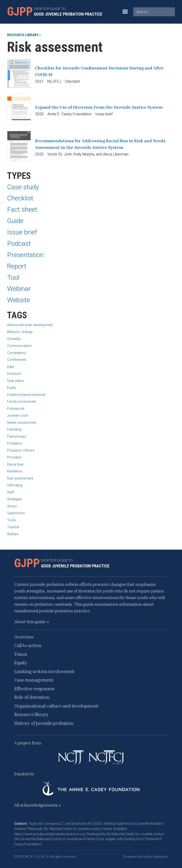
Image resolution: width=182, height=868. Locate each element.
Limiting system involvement (44, 671)
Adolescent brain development (30, 325)
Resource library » (24, 35)
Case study (23, 187)
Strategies (15, 499)
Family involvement (22, 402)
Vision (21, 654)
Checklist (20, 198)
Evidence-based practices (26, 395)
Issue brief (22, 232)
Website (19, 300)
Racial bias (15, 464)
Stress (12, 506)
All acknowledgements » (38, 805)
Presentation (25, 255)
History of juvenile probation (44, 723)
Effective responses (34, 689)
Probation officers (21, 451)
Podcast (19, 244)
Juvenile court (18, 416)
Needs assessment (22, 423)
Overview (24, 637)
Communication (19, 346)
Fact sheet (22, 209)
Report (17, 266)
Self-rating (15, 485)
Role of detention (32, 697)
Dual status (16, 381)
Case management (34, 680)
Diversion (14, 374)
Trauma (13, 527)
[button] (125, 12)
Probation (15, 443)
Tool (13, 278)
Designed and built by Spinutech (145, 856)
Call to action (28, 645)
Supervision (16, 513)
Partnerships (17, 437)
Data (11, 367)
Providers (14, 457)
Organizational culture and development (56, 706)
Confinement (17, 360)
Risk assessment (20, 478)
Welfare (13, 534)
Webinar (19, 289)
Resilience (15, 471)
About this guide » (32, 622)
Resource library (31, 714)
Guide (15, 221)
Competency (17, 353)
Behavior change (20, 332)
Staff (11, 492)
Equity (12, 388)
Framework (16, 409)
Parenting (14, 430)
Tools (11, 520)
